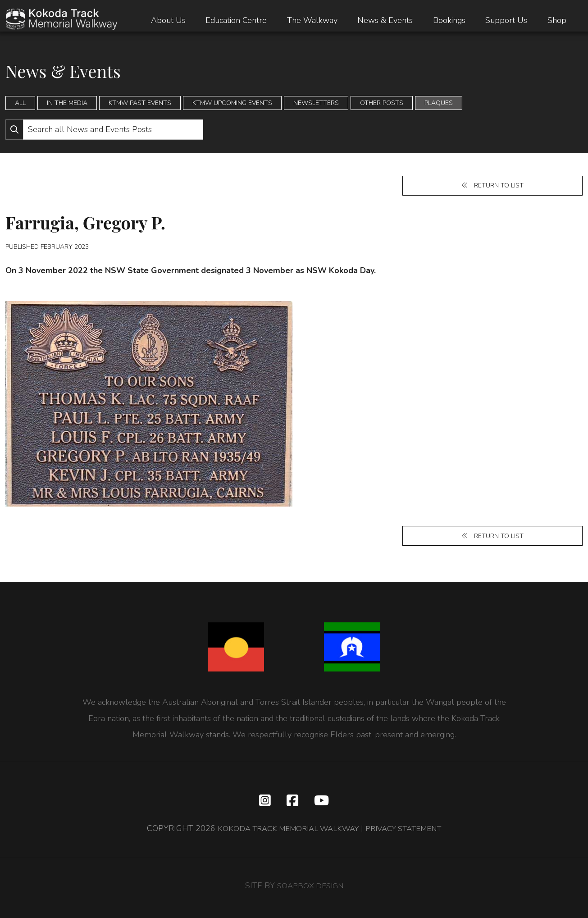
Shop (557, 20)
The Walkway (312, 20)
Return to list (492, 186)
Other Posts (382, 103)
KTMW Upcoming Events (232, 103)
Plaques (439, 103)
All (20, 103)
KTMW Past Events (140, 103)
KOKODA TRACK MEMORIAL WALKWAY (284, 832)
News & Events (385, 20)
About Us (168, 20)
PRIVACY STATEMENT (409, 832)
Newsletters (316, 103)
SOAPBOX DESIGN (310, 890)
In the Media (67, 103)
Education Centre (236, 20)
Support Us (506, 20)
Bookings (449, 20)
